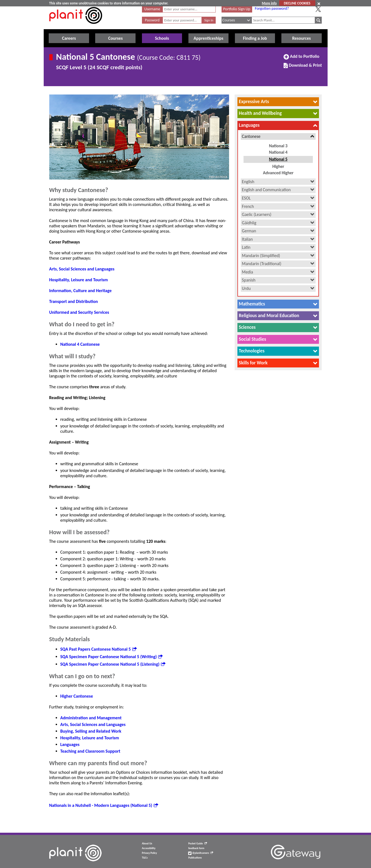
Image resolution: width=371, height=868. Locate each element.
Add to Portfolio (301, 59)
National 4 (278, 152)
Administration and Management (91, 718)
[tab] (278, 102)
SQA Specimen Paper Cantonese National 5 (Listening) (113, 664)
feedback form (196, 848)
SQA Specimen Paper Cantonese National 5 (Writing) (112, 657)
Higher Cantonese (77, 696)
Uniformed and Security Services (79, 312)
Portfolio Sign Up (237, 9)
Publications (195, 858)
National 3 (278, 146)
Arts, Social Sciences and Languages (82, 269)
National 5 (278, 159)
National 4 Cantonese (80, 344)
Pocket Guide (197, 844)
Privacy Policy (149, 853)
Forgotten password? (272, 8)
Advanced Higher (278, 173)
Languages (70, 744)
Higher (278, 166)
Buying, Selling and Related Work (91, 731)
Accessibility (149, 848)
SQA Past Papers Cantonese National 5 (99, 649)
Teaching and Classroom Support (90, 751)
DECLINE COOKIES (297, 3)
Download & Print (303, 68)
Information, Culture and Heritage (80, 291)
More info (269, 3)
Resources (302, 38)
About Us (147, 844)
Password (152, 20)
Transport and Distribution (74, 301)
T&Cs (145, 858)
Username (152, 9)
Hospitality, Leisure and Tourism (79, 280)
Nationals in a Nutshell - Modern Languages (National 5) (104, 805)
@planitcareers (201, 853)
